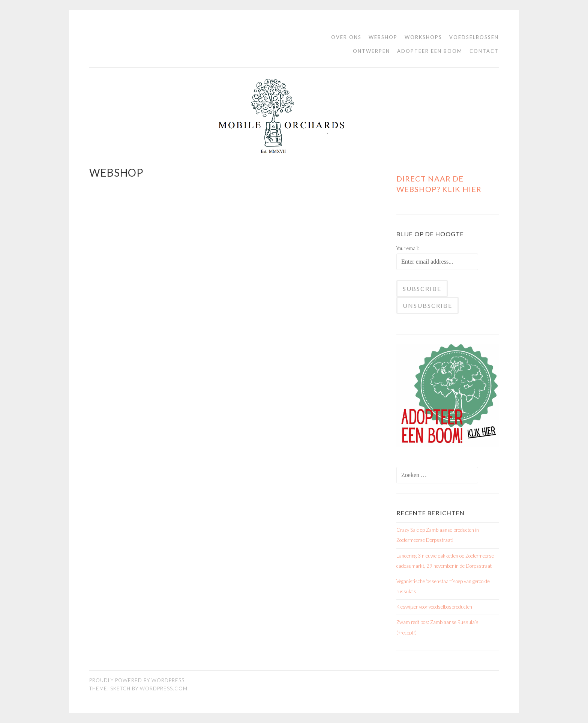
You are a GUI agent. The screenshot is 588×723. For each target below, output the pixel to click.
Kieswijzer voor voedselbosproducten (434, 607)
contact (484, 51)
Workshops (423, 37)
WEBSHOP (383, 37)
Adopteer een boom (430, 51)
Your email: (408, 248)
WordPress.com (164, 688)
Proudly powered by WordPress (137, 680)
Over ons (346, 37)
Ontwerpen (371, 51)
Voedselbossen (474, 37)
